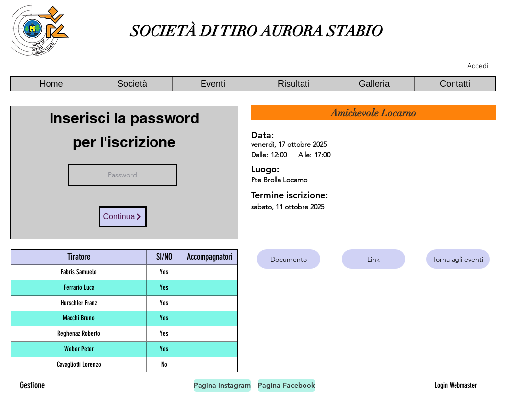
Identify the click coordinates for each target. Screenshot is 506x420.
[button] (132, 84)
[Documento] (289, 259)
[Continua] (123, 217)
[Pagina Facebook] (287, 386)
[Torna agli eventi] (458, 259)
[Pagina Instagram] (222, 386)
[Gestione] (32, 386)
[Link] (373, 259)
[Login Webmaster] (455, 385)
